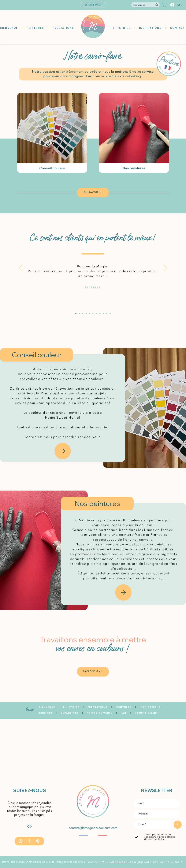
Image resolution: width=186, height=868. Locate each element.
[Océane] (93, 313)
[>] (178, 825)
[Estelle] (107, 313)
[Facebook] (29, 841)
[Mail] (63, 451)
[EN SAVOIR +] (93, 193)
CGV (156, 862)
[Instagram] (21, 841)
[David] (79, 313)
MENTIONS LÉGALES (172, 862)
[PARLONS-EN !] (93, 672)
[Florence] (103, 313)
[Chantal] (90, 313)
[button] (164, 5)
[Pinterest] (38, 841)
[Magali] (96, 313)
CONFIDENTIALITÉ (140, 862)
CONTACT (46, 713)
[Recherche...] (140, 5)
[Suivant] (165, 268)
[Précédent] (21, 268)
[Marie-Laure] (86, 313)
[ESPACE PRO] (93, 5)
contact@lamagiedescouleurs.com (93, 828)
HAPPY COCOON (118, 862)
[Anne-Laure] (110, 313)
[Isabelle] (76, 313)
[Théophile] (83, 313)
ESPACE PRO (70, 713)
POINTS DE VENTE (100, 713)
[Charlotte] (100, 313)
